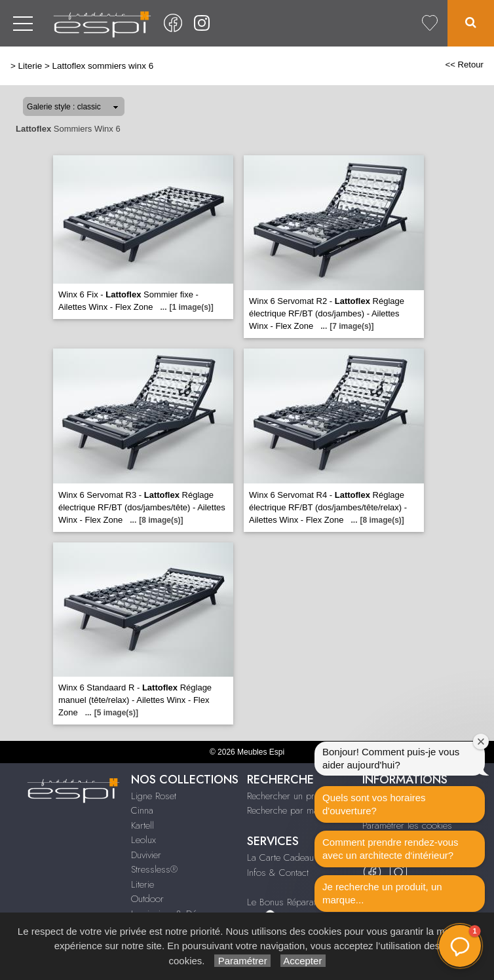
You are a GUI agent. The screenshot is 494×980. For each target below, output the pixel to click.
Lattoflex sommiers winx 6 (103, 66)
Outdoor (147, 899)
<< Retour (464, 65)
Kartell (142, 825)
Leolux (143, 840)
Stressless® (154, 869)
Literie (30, 66)
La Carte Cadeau (280, 857)
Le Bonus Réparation (287, 902)
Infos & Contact (278, 873)
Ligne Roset (154, 796)
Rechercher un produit (290, 796)
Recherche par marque (292, 810)
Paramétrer (242, 961)
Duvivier (146, 855)
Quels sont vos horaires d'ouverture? (374, 804)
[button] (460, 946)
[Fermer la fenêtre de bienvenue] (481, 742)
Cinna (142, 810)
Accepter (303, 961)
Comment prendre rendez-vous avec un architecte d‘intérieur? (390, 849)
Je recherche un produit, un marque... (382, 893)
